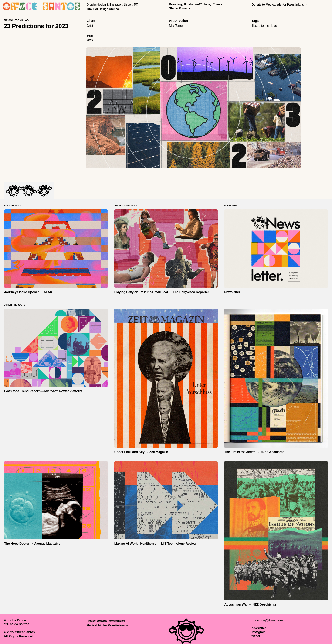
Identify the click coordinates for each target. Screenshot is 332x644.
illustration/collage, (197, 4)
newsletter (259, 628)
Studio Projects (180, 8)
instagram (259, 632)
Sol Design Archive (107, 9)
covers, (218, 4)
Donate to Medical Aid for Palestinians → (280, 5)
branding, (176, 4)
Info (89, 9)
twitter (256, 636)
